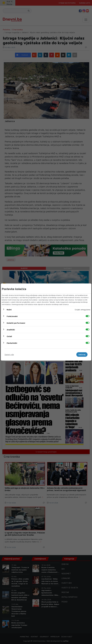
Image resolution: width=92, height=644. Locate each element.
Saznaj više (9, 354)
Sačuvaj (82, 354)
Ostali (9, 336)
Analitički (11, 330)
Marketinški (12, 343)
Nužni (9, 310)
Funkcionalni (12, 316)
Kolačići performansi (16, 323)
